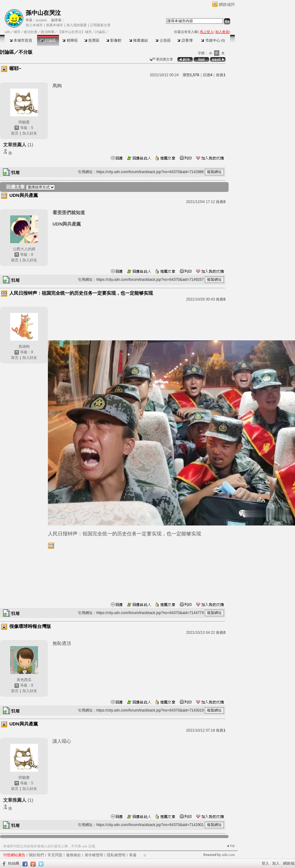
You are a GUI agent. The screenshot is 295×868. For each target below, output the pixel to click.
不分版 (25, 52)
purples (41, 20)
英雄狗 (24, 347)
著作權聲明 (94, 855)
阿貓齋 (24, 122)
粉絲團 (14, 863)
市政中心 (213, 40)
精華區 (70, 40)
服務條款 (74, 855)
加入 (276, 863)
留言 (15, 133)
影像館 (114, 40)
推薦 (221, 75)
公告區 (163, 40)
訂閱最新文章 (100, 25)
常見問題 (55, 855)
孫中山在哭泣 (43, 13)
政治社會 (31, 32)
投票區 (92, 40)
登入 (265, 863)
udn (7, 32)
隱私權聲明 (116, 855)
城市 (17, 32)
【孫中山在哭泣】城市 (75, 32)
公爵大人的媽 (24, 249)
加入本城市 (34, 25)
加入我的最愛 (77, 25)
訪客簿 (185, 40)
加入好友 (30, 133)
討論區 (48, 40)
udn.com (228, 855)
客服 (133, 855)
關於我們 (36, 855)
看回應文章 (161, 59)
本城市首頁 (21, 40)
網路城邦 (227, 4)
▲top (231, 845)
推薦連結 (139, 40)
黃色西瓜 (24, 680)
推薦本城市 (55, 25)
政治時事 (48, 32)
